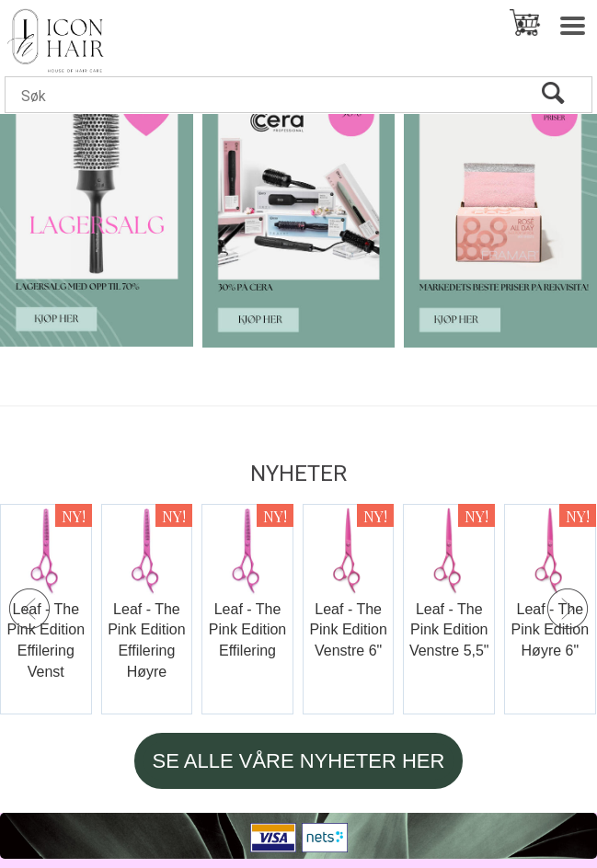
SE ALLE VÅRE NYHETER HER (299, 761)
